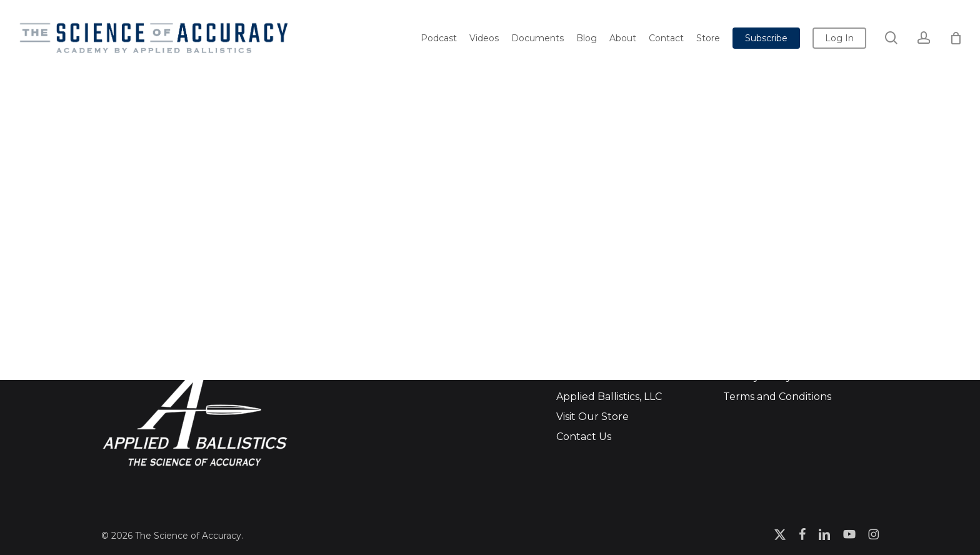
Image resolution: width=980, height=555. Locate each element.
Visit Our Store (592, 417)
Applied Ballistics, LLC (609, 397)
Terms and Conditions (777, 397)
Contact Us (584, 437)
